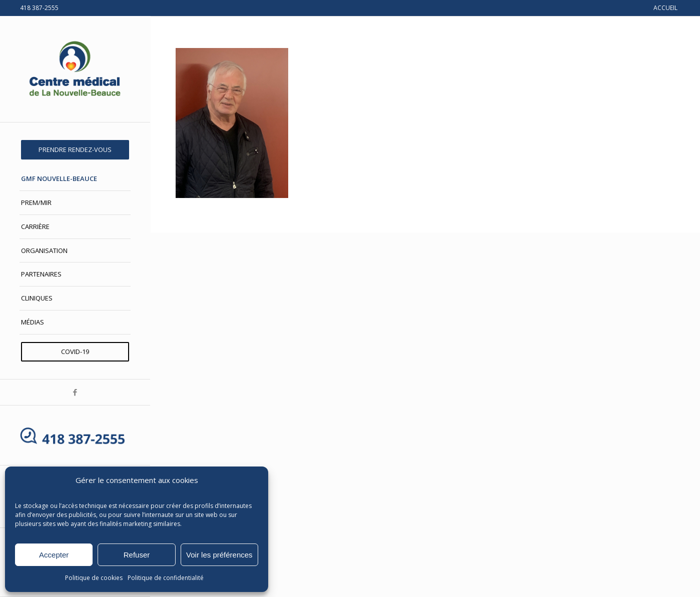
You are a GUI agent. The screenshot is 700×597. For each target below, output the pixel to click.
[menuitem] (75, 150)
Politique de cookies (94, 578)
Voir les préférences (219, 555)
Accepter (54, 555)
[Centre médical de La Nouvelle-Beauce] (75, 69)
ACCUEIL (665, 8)
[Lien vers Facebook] (75, 392)
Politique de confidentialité (166, 578)
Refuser (137, 555)
